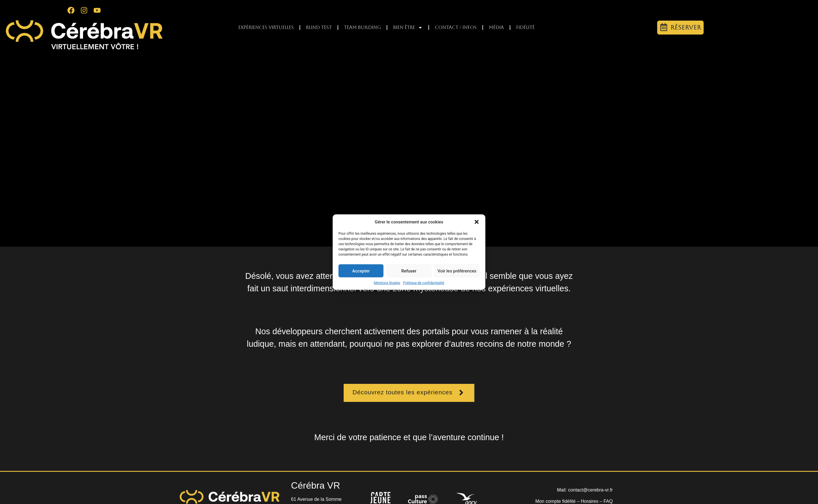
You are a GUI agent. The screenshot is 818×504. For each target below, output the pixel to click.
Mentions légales (387, 283)
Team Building (362, 27)
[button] (477, 222)
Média (496, 27)
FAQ (608, 501)
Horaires (590, 501)
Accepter (361, 271)
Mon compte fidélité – (558, 501)
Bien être (408, 28)
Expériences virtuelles (266, 27)
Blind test (319, 27)
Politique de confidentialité (424, 283)
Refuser (409, 271)
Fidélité (525, 27)
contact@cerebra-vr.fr (590, 490)
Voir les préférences (457, 271)
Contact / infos (456, 27)
